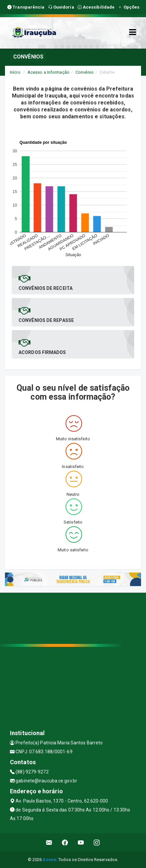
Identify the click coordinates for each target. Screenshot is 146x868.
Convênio (85, 72)
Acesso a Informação (49, 72)
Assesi (49, 860)
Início (15, 72)
